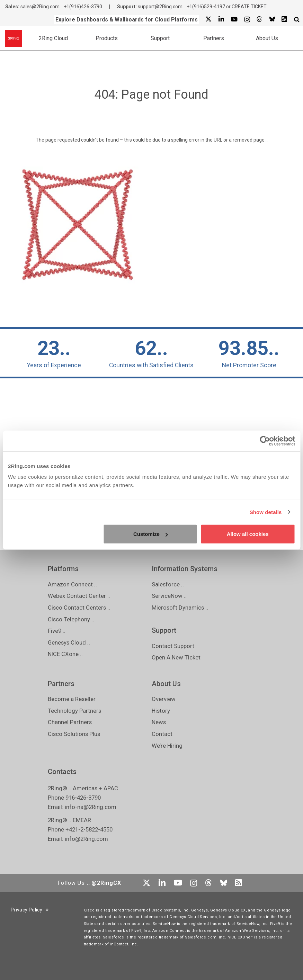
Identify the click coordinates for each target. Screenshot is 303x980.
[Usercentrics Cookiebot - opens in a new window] (265, 441)
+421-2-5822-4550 (89, 829)
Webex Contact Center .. (79, 596)
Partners (214, 38)
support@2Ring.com (160, 7)
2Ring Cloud (53, 38)
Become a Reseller (72, 699)
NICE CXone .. (65, 654)
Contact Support (173, 646)
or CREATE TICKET (246, 7)
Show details (266, 512)
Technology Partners (74, 711)
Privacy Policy (30, 910)
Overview (164, 699)
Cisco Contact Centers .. (79, 608)
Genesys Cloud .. (69, 642)
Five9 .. (57, 631)
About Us (267, 38)
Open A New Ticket (176, 657)
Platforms (63, 569)
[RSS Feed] (284, 20)
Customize (151, 534)
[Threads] (259, 20)
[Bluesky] (272, 20)
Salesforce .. (168, 584)
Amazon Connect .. (72, 584)
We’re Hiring (167, 746)
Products (107, 38)
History (161, 711)
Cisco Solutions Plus (74, 734)
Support (160, 38)
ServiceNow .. (169, 596)
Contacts (62, 772)
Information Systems (185, 569)
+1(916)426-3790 (83, 7)
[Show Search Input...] (297, 19)
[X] (208, 20)
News (159, 722)
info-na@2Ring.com (91, 807)
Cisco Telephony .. (71, 619)
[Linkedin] (221, 20)
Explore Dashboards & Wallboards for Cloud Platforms (127, 20)
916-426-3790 (83, 798)
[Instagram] (247, 20)
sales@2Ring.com (40, 7)
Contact (162, 734)
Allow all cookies (248, 534)
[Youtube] (234, 20)
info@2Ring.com (86, 839)
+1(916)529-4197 (206, 7)
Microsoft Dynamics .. (180, 608)
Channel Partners (70, 722)
